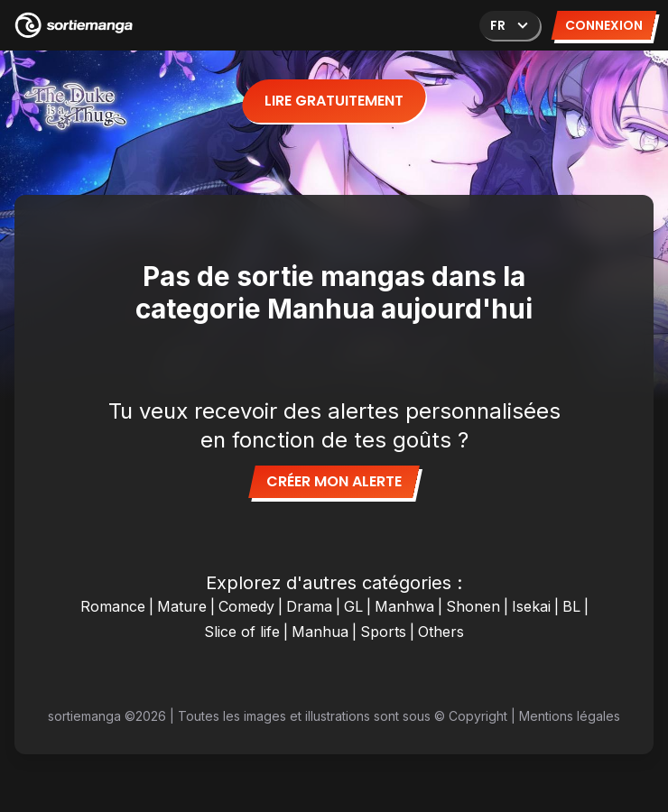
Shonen (473, 606)
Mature (182, 606)
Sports (383, 632)
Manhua (320, 632)
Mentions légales (570, 716)
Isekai (531, 606)
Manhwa (404, 606)
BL (571, 606)
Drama (309, 606)
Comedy (246, 606)
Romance (113, 606)
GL (353, 606)
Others (441, 632)
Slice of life (242, 632)
